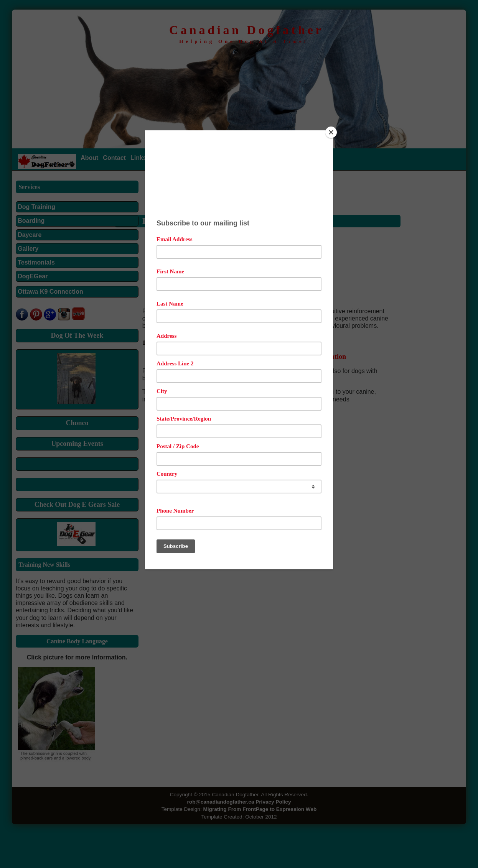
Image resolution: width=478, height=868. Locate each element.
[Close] (331, 132)
